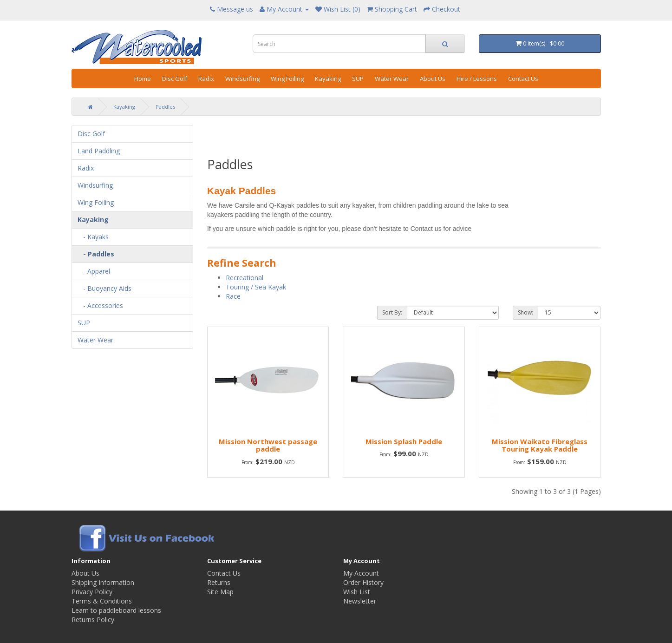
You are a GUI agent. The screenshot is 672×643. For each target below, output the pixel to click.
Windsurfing (242, 79)
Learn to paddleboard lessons (116, 610)
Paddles (165, 107)
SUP (358, 79)
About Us (433, 79)
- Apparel (94, 271)
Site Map (220, 592)
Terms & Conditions (102, 601)
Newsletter (360, 601)
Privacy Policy (92, 592)
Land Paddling (99, 151)
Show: (525, 312)
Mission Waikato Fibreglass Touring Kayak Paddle (540, 445)
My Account (361, 573)
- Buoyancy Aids (104, 288)
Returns (219, 582)
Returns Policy (93, 620)
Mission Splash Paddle (404, 441)
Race (233, 296)
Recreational (245, 278)
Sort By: (392, 312)
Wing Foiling (287, 79)
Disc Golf (175, 79)
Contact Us (523, 79)
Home (143, 79)
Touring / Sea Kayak (256, 287)
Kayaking (328, 79)
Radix (206, 79)
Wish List (357, 592)
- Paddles (96, 254)
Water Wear (392, 79)
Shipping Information (103, 582)
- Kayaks (93, 237)
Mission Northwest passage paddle (268, 445)
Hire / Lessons (477, 79)
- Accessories (100, 305)
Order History (363, 582)
